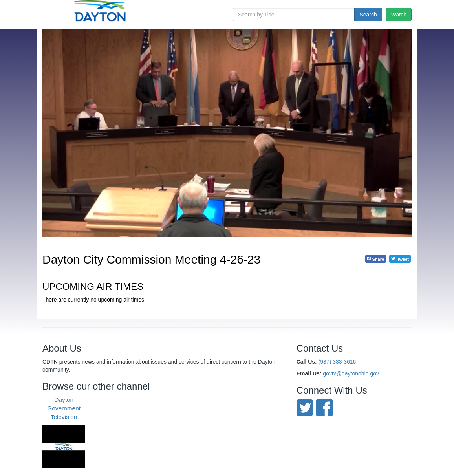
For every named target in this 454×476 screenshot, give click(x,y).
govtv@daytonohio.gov (351, 373)
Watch (399, 15)
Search (368, 15)
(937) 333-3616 (337, 362)
